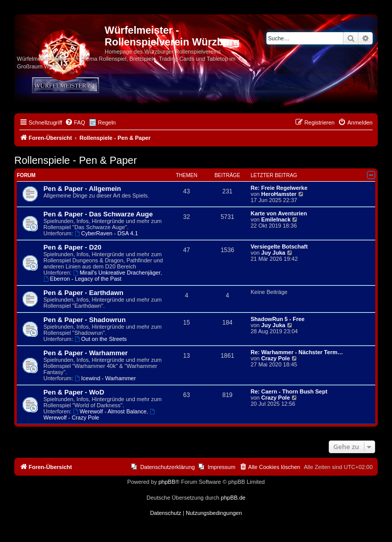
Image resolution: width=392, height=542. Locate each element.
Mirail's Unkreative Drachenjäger (117, 273)
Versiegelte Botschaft (279, 247)
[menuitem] (75, 122)
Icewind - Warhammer (105, 378)
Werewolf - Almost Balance (110, 411)
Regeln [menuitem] (107, 122)
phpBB (167, 482)
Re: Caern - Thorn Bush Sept (289, 391)
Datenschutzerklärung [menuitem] (168, 467)
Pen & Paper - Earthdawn (83, 293)
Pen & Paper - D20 (72, 247)
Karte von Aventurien (279, 213)
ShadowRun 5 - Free (278, 319)
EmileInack (276, 219)
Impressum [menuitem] (222, 467)
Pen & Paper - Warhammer (85, 353)
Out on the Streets (101, 339)
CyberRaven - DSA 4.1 (106, 233)
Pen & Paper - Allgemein (82, 189)
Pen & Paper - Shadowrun (84, 320)
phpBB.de (233, 498)
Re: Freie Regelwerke (279, 188)
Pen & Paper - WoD (74, 392)
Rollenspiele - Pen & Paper (76, 160)
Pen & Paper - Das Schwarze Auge (98, 214)
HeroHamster (279, 194)
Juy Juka (273, 253)
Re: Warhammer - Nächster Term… (297, 352)
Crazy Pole (276, 358)
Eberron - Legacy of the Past (82, 279)
